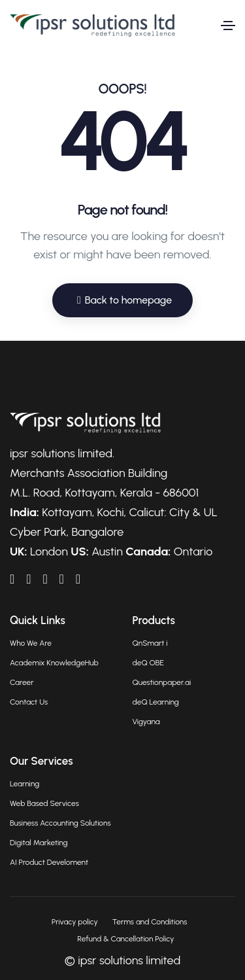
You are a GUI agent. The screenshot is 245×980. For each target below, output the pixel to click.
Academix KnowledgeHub (54, 663)
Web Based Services (44, 803)
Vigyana (146, 722)
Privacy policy (75, 922)
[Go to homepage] (92, 26)
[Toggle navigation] (228, 26)
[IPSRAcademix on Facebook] (28, 579)
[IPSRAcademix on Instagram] (78, 579)
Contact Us (29, 702)
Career (22, 682)
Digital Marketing (39, 843)
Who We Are (31, 643)
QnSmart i (150, 643)
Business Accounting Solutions (60, 823)
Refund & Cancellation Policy (125, 939)
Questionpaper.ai (162, 682)
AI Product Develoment (49, 862)
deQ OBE (148, 663)
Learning (24, 784)
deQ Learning (156, 702)
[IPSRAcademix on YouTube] (45, 579)
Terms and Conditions (150, 922)
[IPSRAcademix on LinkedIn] (12, 579)
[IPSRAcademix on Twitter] (62, 579)
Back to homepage (124, 300)
